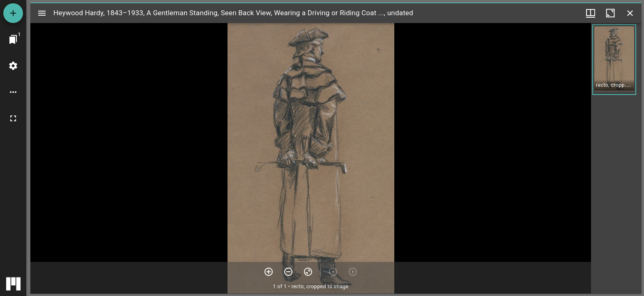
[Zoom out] (288, 272)
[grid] (616, 158)
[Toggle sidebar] (42, 13)
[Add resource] (13, 13)
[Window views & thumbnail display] (591, 13)
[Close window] (630, 13)
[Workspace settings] (13, 66)
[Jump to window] (13, 39)
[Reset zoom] (308, 272)
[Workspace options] (13, 92)
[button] (614, 60)
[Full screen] (13, 118)
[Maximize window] (610, 13)
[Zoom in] (269, 272)
